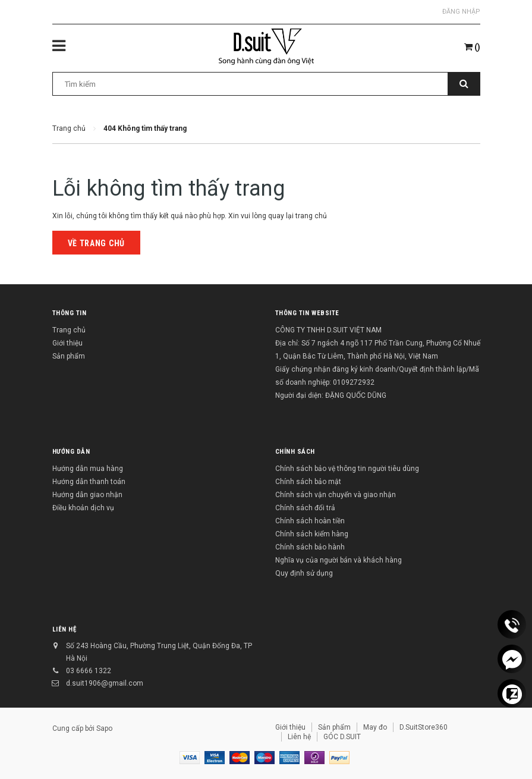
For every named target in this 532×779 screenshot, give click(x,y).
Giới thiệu (67, 343)
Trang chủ (69, 330)
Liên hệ (64, 629)
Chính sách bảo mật (308, 482)
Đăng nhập (461, 12)
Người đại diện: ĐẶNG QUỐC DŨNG (331, 395)
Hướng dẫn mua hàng (88, 469)
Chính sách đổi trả (305, 508)
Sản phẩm (69, 356)
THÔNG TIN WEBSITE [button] (307, 313)
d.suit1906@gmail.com (105, 683)
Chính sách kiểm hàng (312, 534)
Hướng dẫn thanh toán (89, 482)
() (472, 47)
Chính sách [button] (295, 452)
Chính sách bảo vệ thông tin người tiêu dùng (347, 469)
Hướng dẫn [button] (71, 452)
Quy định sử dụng (304, 573)
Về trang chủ (96, 243)
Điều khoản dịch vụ (83, 508)
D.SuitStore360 (424, 727)
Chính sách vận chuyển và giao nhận (336, 495)
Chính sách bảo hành (310, 547)
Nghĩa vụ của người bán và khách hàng (339, 560)
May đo (375, 727)
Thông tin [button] (70, 313)
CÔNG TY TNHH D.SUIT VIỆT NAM (328, 330)
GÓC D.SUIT (342, 737)
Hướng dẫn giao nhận (87, 495)
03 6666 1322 (89, 671)
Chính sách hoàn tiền (310, 521)
